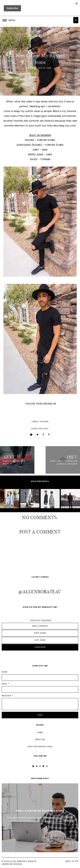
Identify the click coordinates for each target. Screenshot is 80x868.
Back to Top (72, 861)
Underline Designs (12, 864)
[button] (9, 20)
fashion (44, 422)
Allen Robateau (18, 861)
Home (40, 733)
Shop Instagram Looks (40, 747)
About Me (40, 740)
